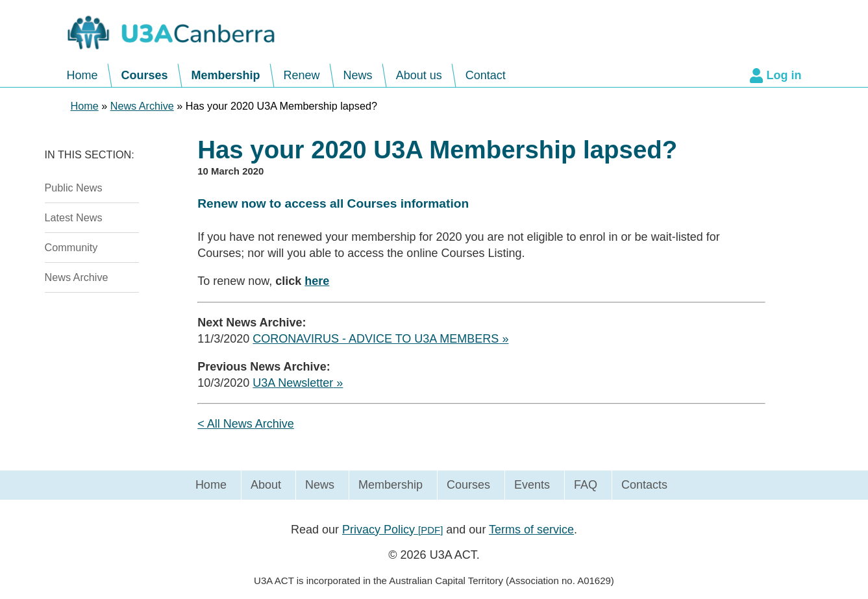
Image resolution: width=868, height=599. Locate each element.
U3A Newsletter (293, 383)
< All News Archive (246, 424)
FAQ (586, 485)
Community (71, 247)
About (266, 485)
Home (82, 75)
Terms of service (531, 530)
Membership (226, 75)
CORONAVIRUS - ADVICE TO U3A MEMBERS (376, 339)
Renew (302, 75)
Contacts (644, 485)
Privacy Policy (392, 530)
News (358, 75)
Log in (784, 75)
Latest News (74, 217)
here (317, 281)
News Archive (77, 277)
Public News (74, 188)
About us (419, 75)
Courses (145, 75)
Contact (486, 75)
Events (532, 485)
